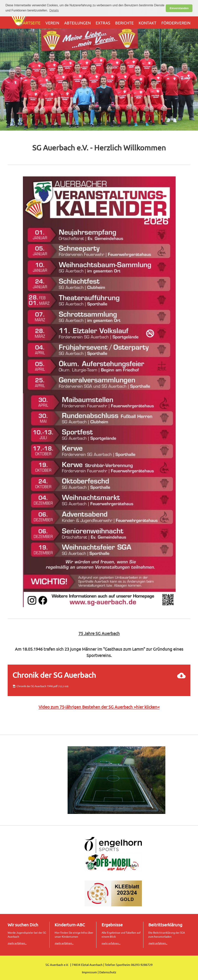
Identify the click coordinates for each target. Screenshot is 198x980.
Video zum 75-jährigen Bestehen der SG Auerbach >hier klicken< (99, 707)
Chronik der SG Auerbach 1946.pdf (43, 686)
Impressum (89, 972)
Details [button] (54, 10)
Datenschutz (108, 972)
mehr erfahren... (111, 943)
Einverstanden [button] (179, 8)
